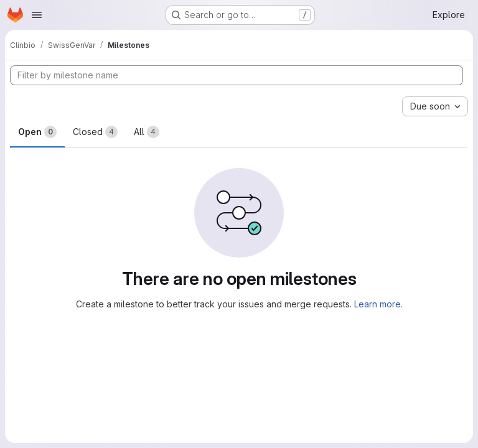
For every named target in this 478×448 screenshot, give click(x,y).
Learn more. (378, 304)
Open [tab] (37, 132)
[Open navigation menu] (37, 15)
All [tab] (147, 132)
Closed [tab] (95, 132)
